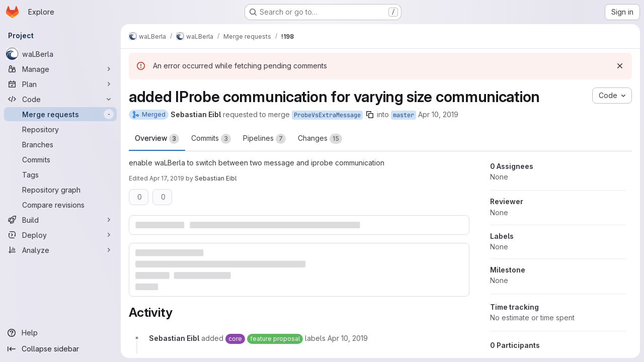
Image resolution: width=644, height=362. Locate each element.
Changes (320, 139)
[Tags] (60, 174)
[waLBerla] (60, 54)
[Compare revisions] (60, 205)
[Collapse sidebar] (60, 349)
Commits (211, 139)
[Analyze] (60, 250)
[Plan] (60, 84)
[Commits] (60, 159)
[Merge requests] (60, 114)
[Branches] (60, 144)
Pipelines (264, 139)
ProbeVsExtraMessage (327, 115)
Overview (157, 139)
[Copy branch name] (370, 115)
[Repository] (60, 129)
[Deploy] (60, 235)
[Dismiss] (620, 66)
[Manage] (60, 69)
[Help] (60, 333)
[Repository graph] (60, 190)
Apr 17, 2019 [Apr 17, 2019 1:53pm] (167, 178)
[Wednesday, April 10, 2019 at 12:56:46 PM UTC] (348, 338)
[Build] (60, 220)
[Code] (60, 99)
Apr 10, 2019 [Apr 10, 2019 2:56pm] (438, 114)
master (404, 115)
